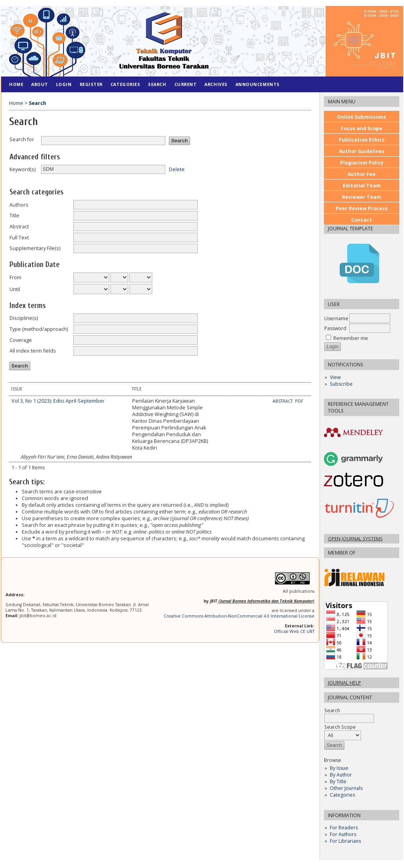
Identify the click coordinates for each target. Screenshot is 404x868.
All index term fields (33, 351)
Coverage (21, 340)
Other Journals (346, 788)
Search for (22, 139)
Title (14, 216)
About (40, 84)
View (335, 377)
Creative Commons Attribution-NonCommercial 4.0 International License (239, 616)
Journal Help (344, 683)
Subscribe (341, 384)
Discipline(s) (24, 318)
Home (16, 84)
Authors (19, 205)
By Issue (339, 768)
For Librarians (345, 841)
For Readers (344, 828)
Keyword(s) (22, 169)
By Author (341, 775)
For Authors (343, 834)
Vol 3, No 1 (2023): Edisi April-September (58, 401)
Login (64, 84)
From (15, 277)
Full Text (19, 238)
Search (349, 714)
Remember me (351, 338)
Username (336, 318)
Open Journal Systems (355, 539)
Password (335, 328)
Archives (216, 84)
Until (15, 289)
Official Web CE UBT (294, 631)
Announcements (258, 84)
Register (91, 84)
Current (186, 84)
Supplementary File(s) (35, 248)
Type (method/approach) (39, 329)
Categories (342, 795)
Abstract (19, 227)
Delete (177, 169)
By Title (338, 781)
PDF (299, 401)
